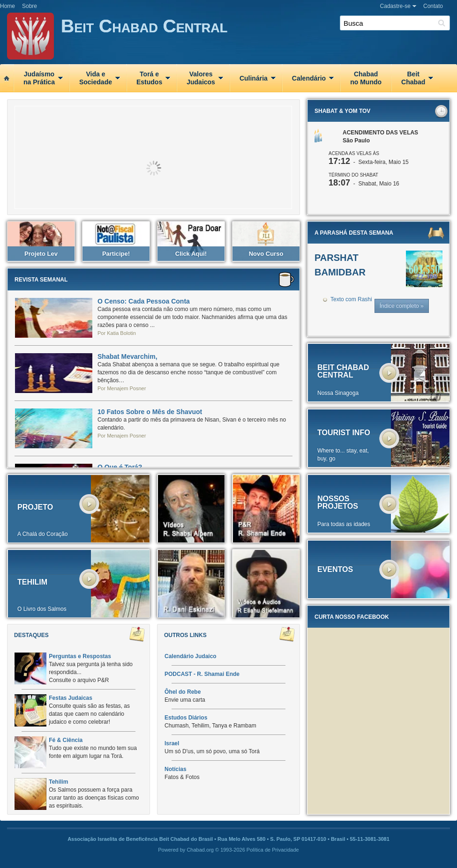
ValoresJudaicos (201, 78)
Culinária (254, 78)
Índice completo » (402, 306)
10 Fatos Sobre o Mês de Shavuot (150, 412)
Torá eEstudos (149, 78)
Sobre (30, 6)
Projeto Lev (41, 254)
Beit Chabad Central (259, 38)
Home (7, 6)
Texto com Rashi (351, 299)
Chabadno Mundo (366, 78)
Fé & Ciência (66, 740)
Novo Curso (266, 254)
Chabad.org (200, 850)
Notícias (176, 769)
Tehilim (58, 782)
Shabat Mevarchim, (127, 356)
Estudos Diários (186, 718)
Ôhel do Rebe (183, 692)
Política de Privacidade (273, 850)
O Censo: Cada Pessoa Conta (144, 301)
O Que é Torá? (120, 467)
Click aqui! (191, 254)
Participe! (116, 254)
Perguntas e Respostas (80, 656)
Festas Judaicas (71, 698)
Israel (172, 743)
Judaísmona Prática (39, 78)
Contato (433, 6)
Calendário (309, 78)
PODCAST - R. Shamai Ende (202, 674)
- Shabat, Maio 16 (364, 184)
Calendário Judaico (191, 656)
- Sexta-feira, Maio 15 (369, 162)
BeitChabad (413, 78)
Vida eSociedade (96, 78)
